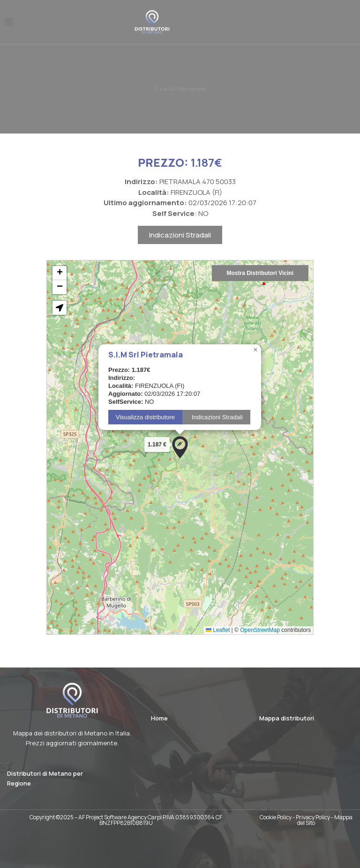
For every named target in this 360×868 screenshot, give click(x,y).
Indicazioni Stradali (180, 238)
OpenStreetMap (260, 633)
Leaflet (218, 633)
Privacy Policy (313, 817)
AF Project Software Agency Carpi (120, 817)
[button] (9, 22)
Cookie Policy (276, 817)
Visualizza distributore (145, 420)
